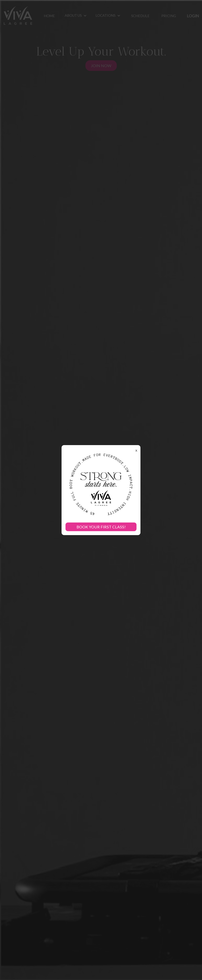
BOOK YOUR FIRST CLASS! (101, 527)
